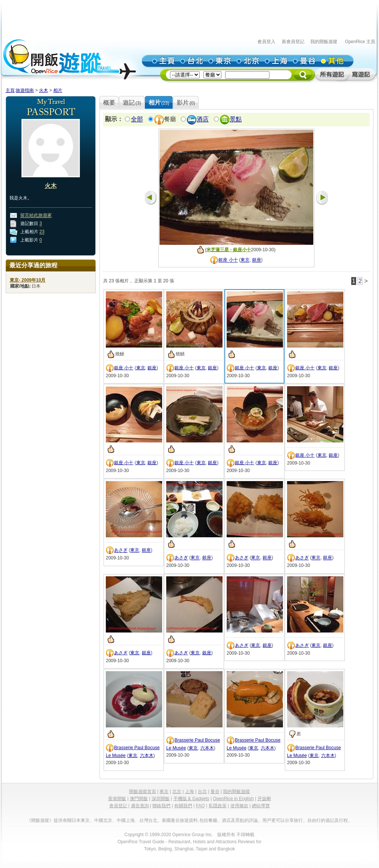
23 (42, 232)
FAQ (200, 806)
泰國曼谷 (171, 820)
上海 (189, 792)
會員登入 (266, 42)
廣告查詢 (140, 806)
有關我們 (183, 806)
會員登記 (118, 806)
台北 (202, 792)
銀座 (257, 260)
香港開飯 (117, 799)
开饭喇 (264, 799)
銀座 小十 (228, 260)
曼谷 (215, 792)
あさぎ (121, 550)
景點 (236, 119)
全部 (137, 119)
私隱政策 (218, 806)
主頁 (10, 90)
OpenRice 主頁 (360, 42)
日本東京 (81, 820)
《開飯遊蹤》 (40, 820)
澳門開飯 (139, 799)
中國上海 (126, 820)
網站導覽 (261, 806)
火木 (44, 90)
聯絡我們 (161, 806)
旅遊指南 (25, 90)
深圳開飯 (161, 799)
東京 (245, 260)
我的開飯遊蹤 (324, 42)
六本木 (147, 756)
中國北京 (103, 820)
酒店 (203, 119)
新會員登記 (293, 42)
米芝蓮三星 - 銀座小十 (229, 250)
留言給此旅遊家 (36, 216)
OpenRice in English (233, 799)
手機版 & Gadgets (191, 799)
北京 (177, 792)
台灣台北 (148, 820)
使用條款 (239, 806)
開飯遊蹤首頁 (143, 792)
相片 (58, 90)
